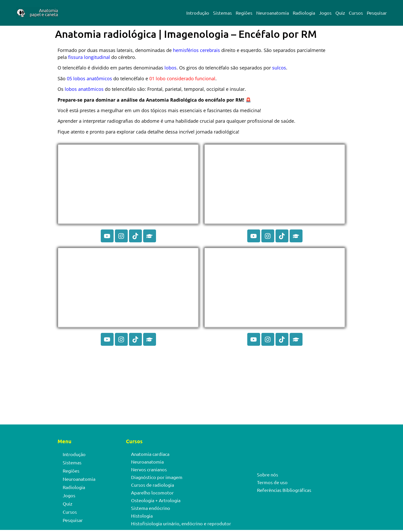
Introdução (198, 13)
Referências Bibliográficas (284, 490)
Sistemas (222, 13)
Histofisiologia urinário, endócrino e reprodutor (181, 523)
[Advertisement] (201, 386)
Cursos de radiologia (153, 485)
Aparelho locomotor (152, 493)
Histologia (142, 516)
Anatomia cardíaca (150, 454)
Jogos (325, 13)
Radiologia (304, 13)
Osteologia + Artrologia (156, 500)
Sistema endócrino (151, 508)
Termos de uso (272, 482)
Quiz (340, 13)
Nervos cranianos (149, 469)
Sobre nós (268, 475)
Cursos (356, 13)
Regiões (244, 13)
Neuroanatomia (273, 13)
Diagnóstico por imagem (157, 477)
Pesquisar (377, 13)
